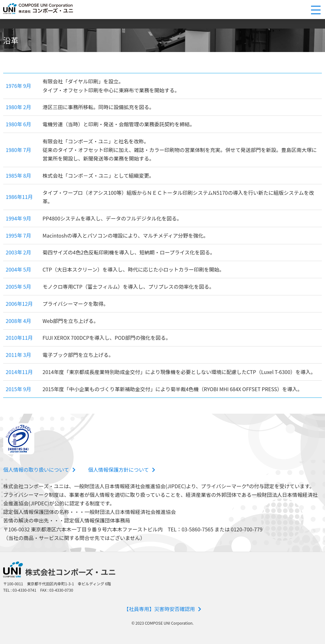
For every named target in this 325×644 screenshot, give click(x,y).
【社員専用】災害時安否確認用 (162, 609)
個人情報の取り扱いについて (39, 470)
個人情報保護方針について (122, 470)
